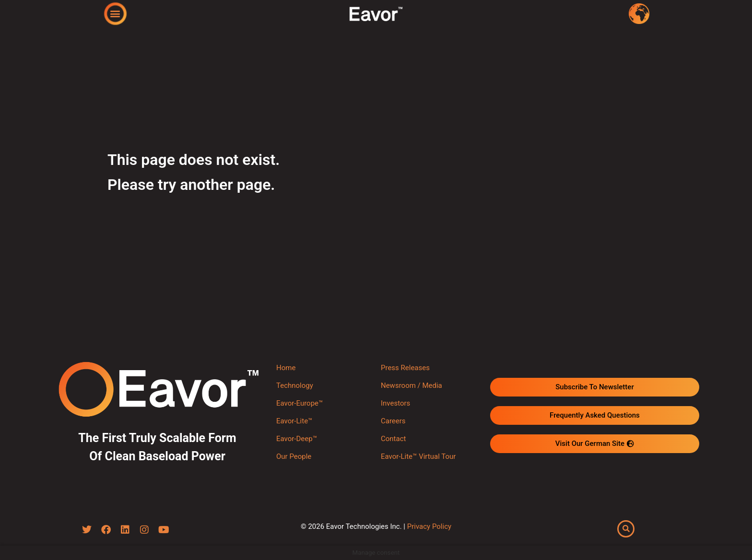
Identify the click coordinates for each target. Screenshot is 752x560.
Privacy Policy (429, 526)
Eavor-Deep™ (297, 439)
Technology (295, 385)
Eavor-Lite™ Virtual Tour (418, 456)
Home (286, 368)
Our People (294, 456)
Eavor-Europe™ (300, 403)
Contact (393, 439)
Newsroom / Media (411, 385)
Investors (395, 403)
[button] (115, 13)
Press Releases (405, 368)
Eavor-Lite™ (294, 421)
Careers (393, 421)
